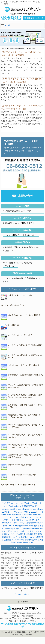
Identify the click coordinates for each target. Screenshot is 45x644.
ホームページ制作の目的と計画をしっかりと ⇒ (21, 235)
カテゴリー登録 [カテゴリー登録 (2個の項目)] (18, 517)
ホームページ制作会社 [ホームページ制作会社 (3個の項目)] (32, 526)
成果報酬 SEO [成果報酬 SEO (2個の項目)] (32, 534)
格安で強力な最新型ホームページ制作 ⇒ (18, 211)
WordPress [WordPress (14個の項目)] (36, 506)
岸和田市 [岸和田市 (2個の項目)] (22, 534)
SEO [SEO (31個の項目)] (4, 503)
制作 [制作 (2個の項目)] (42, 529)
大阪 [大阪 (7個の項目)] (4, 531)
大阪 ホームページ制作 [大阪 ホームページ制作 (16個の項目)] (16, 531)
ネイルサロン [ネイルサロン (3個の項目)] (30, 517)
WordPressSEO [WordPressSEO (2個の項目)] (25, 509)
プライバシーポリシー (23, 594)
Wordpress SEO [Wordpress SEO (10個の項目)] (9, 509)
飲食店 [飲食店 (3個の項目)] (31, 543)
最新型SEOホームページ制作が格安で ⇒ (19, 223)
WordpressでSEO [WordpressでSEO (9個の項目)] (22, 512)
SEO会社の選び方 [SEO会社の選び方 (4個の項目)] (14, 506)
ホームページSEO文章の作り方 (20, 335)
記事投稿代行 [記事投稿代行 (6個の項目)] (17, 543)
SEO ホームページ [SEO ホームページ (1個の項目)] (14, 503)
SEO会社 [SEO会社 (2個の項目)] (26, 503)
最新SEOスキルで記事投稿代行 (20, 465)
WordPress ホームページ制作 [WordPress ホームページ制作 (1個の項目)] (29, 515)
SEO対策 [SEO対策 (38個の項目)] (26, 506)
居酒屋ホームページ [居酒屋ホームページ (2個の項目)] (10, 534)
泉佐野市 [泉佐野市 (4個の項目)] (28, 540)
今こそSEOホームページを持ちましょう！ (25, 365)
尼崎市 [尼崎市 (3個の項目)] (40, 531)
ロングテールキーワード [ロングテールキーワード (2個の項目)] (30, 529)
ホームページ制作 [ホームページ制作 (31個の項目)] (15, 526)
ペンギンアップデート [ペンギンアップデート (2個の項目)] (34, 520)
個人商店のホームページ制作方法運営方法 (24, 315)
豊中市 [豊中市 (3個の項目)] (25, 543)
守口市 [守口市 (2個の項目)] (35, 531)
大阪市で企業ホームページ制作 (20, 295)
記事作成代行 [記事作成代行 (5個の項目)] (38, 540)
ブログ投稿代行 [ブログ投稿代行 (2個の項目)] (18, 520)
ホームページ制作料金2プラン (13, 305)
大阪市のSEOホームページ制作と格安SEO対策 (15, 48)
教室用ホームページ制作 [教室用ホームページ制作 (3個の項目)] (31, 537)
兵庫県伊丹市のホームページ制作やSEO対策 (18, 485)
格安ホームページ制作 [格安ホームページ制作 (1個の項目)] (15, 540)
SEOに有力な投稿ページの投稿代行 (22, 475)
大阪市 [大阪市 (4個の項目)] (29, 531)
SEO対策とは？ (14, 325)
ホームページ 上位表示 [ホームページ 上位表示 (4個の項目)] (24, 523)
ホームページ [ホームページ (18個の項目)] (8, 523)
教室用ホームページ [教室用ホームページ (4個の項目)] (12, 537)
